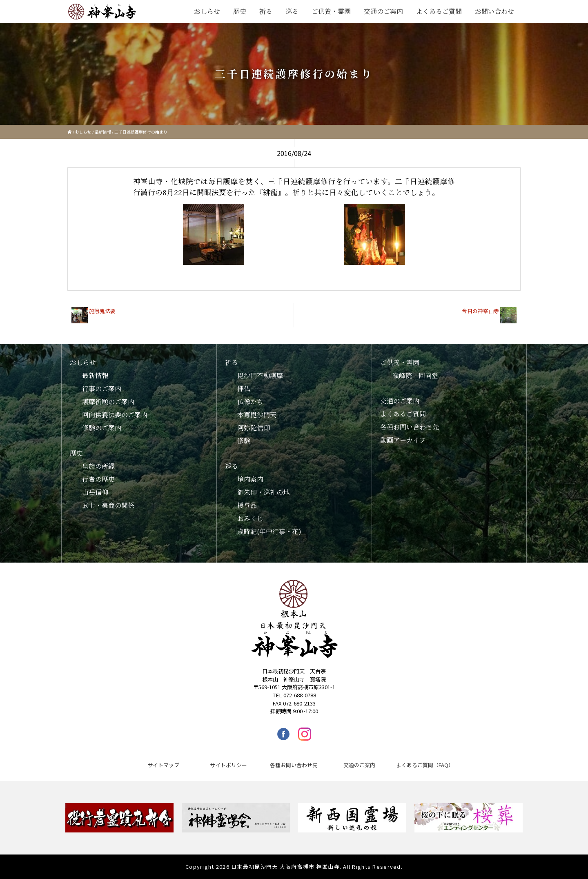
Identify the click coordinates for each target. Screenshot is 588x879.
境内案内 (250, 479)
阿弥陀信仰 (254, 428)
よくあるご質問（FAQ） (425, 765)
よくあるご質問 (439, 11)
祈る (266, 11)
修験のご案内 (102, 428)
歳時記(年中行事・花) (269, 531)
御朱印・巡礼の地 (263, 492)
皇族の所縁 (98, 466)
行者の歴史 (98, 479)
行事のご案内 (102, 388)
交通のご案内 (383, 11)
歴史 (240, 11)
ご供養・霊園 (331, 11)
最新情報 (103, 132)
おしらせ (207, 11)
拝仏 (244, 388)
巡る (292, 11)
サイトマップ (163, 765)
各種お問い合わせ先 (410, 427)
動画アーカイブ (403, 440)
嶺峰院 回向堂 (415, 375)
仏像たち (250, 402)
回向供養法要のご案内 (115, 415)
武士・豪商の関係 (108, 505)
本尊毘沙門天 (257, 415)
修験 (244, 441)
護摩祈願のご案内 (108, 402)
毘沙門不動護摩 (260, 375)
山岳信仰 (95, 492)
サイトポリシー (228, 765)
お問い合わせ (494, 11)
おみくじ (250, 518)
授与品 (247, 505)
